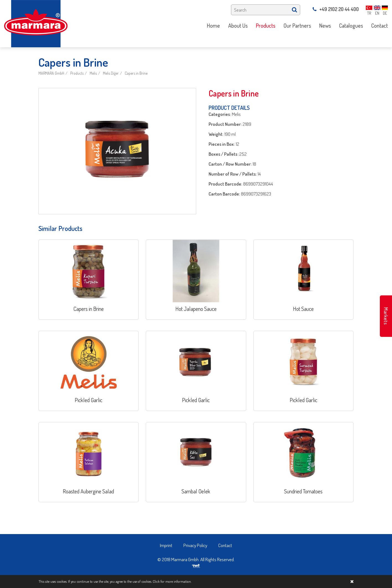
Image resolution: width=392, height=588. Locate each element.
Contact (225, 545)
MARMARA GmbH (51, 73)
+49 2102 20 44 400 (336, 9)
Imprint (166, 545)
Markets (386, 316)
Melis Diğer (111, 73)
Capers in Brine (136, 73)
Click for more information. (172, 581)
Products (77, 73)
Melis (93, 73)
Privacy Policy (195, 545)
